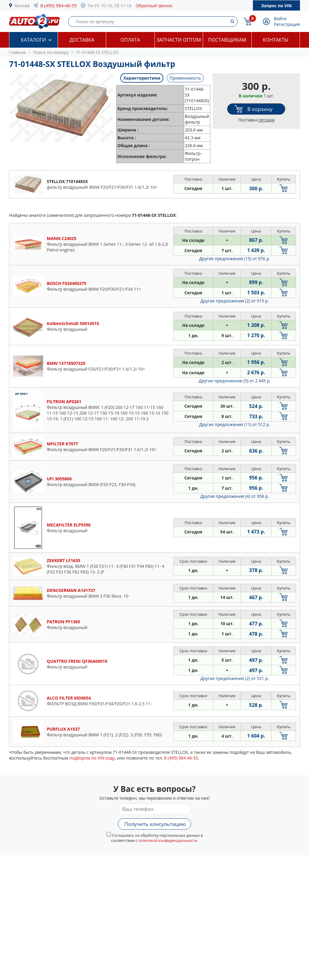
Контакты (276, 40)
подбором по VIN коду (92, 758)
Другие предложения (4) (235, 496)
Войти (280, 19)
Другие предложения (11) (235, 424)
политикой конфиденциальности (168, 841)
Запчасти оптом (179, 40)
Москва (22, 6)
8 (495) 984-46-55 (59, 5)
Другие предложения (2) (235, 301)
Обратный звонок (154, 6)
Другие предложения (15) (235, 259)
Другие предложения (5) (235, 381)
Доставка (82, 40)
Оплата (130, 40)
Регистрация (287, 24)
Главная (18, 52)
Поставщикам (227, 40)
